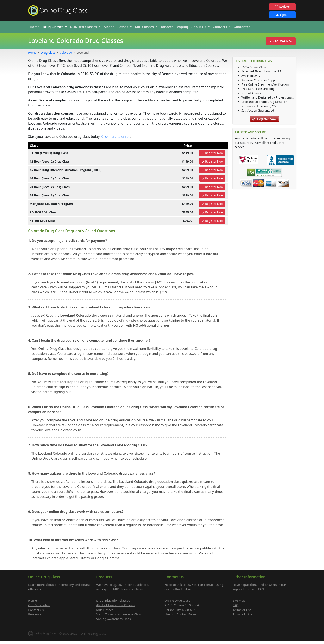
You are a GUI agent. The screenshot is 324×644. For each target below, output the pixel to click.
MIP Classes (105, 610)
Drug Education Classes (113, 600)
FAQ (236, 605)
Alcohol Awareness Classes (115, 605)
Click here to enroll (116, 137)
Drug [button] (54, 27)
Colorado (66, 53)
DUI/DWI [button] (84, 27)
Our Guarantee (39, 605)
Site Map (239, 600)
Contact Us (222, 27)
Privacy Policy (242, 614)
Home (35, 27)
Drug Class (48, 53)
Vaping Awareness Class (114, 619)
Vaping (182, 27)
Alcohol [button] (116, 27)
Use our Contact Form (180, 614)
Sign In (282, 15)
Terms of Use (242, 610)
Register (282, 7)
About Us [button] (199, 27)
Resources (35, 614)
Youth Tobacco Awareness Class (119, 614)
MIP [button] (145, 27)
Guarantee (242, 27)
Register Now (281, 41)
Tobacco (167, 27)
